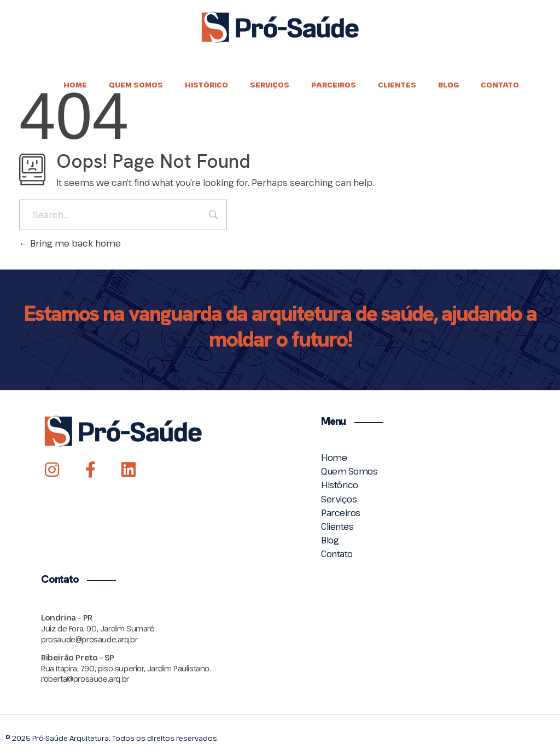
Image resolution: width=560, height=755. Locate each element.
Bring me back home (70, 243)
